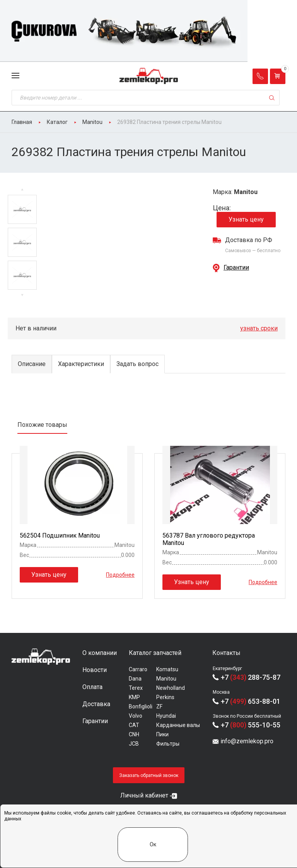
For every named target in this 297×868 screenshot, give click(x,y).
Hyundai (166, 716)
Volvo (136, 716)
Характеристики (81, 364)
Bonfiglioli (141, 706)
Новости (95, 670)
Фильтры (168, 744)
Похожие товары (42, 425)
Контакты (226, 653)
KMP (134, 697)
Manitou (166, 679)
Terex (136, 688)
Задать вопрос (137, 364)
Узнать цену (246, 219)
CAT (134, 725)
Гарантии (236, 267)
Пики (162, 734)
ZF (159, 706)
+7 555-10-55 (251, 725)
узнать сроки (259, 328)
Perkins (165, 697)
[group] (148, 31)
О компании (100, 653)
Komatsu (167, 669)
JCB (134, 744)
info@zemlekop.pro (247, 741)
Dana (135, 679)
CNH (134, 734)
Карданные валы (178, 725)
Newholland (171, 688)
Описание (32, 364)
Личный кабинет (144, 795)
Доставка (96, 704)
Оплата (92, 687)
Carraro (138, 669)
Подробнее (120, 574)
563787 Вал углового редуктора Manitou (209, 539)
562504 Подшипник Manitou (60, 535)
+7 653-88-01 (251, 701)
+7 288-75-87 (251, 677)
